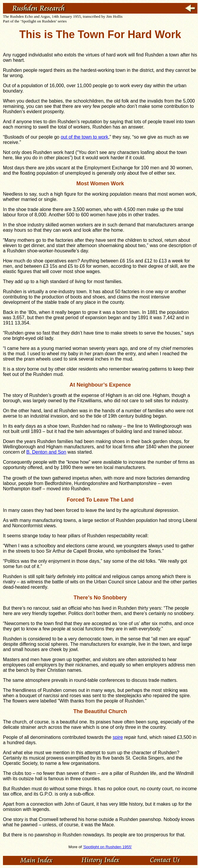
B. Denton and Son (46, 452)
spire (118, 737)
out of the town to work (85, 137)
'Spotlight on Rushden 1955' (107, 847)
